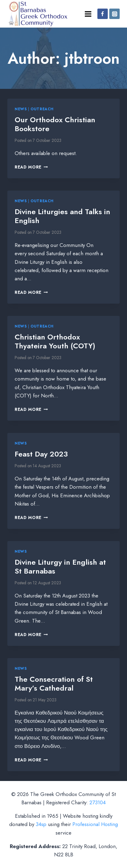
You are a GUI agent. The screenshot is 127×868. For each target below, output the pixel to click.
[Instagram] (114, 14)
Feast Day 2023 (41, 454)
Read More (31, 167)
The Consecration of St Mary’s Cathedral (54, 684)
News (21, 109)
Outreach (42, 109)
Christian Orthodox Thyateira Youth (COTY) (55, 341)
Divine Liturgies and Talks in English (62, 216)
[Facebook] (103, 14)
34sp (41, 824)
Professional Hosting (95, 824)
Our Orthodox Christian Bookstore (55, 124)
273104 (98, 802)
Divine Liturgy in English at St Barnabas (60, 567)
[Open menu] (88, 14)
